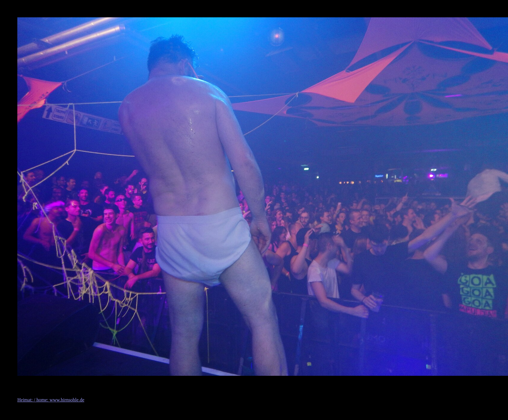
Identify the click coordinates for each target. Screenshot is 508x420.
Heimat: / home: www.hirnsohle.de (51, 400)
